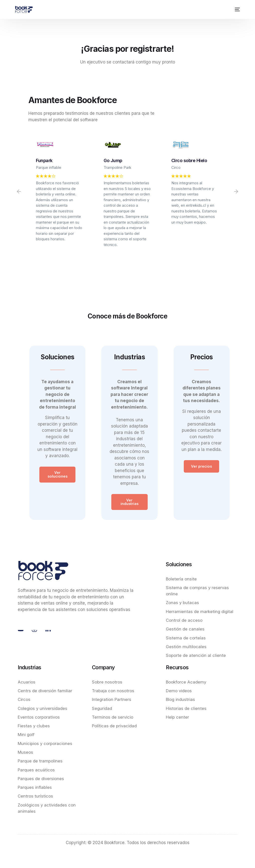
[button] (19, 191)
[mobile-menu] (236, 9)
